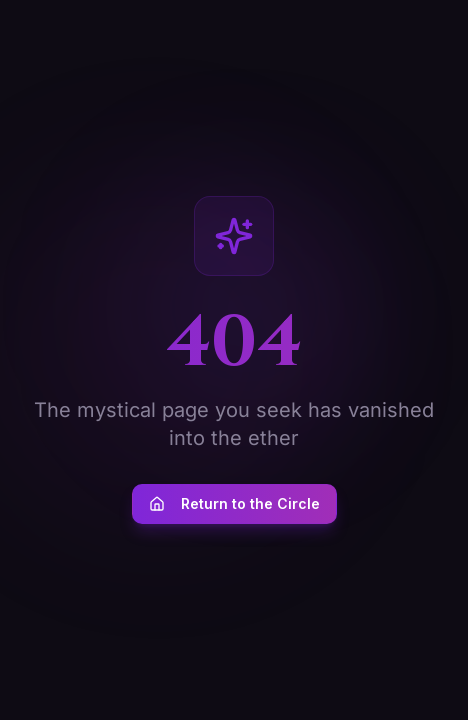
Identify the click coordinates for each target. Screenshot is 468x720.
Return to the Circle (234, 503)
